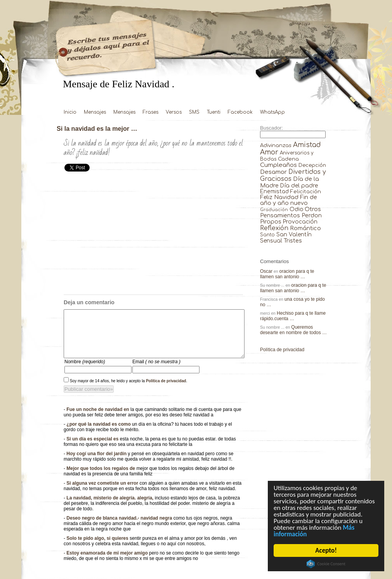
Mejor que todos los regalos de (101, 478)
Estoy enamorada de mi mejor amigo (108, 562)
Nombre (85, 371)
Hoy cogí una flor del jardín (97, 463)
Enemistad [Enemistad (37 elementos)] (274, 192)
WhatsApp (272, 112)
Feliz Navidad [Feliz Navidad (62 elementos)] (279, 197)
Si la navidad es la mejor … (97, 128)
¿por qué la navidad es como (99, 433)
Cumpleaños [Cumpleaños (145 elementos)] (278, 165)
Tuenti (214, 112)
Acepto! (326, 550)
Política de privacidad (166, 390)
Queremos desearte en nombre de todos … (293, 330)
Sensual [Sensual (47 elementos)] (271, 241)
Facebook (240, 112)
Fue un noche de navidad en (98, 419)
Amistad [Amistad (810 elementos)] (307, 145)
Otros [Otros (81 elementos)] (313, 209)
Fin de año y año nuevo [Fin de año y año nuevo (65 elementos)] (289, 200)
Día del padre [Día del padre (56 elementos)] (299, 186)
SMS (194, 112)
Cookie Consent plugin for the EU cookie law (326, 564)
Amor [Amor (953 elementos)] (269, 152)
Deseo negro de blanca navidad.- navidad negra (120, 527)
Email (156, 371)
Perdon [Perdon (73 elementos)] (312, 215)
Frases (151, 112)
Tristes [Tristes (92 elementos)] (293, 241)
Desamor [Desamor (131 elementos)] (273, 172)
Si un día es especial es (93, 448)
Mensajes (95, 112)
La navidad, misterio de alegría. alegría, (110, 507)
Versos (174, 112)
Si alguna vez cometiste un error (103, 492)
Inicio (70, 112)
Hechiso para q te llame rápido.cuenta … (293, 316)
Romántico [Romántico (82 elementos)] (305, 228)
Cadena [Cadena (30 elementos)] (288, 159)
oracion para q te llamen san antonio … (287, 274)
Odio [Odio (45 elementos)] (297, 209)
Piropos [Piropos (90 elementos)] (271, 222)
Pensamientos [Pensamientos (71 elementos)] (280, 215)
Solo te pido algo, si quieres (98, 548)
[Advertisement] (153, 236)
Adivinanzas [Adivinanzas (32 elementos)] (276, 145)
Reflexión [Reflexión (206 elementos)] (274, 228)
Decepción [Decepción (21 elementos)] (312, 165)
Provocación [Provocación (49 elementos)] (300, 222)
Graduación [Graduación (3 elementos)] (274, 210)
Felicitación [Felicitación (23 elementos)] (306, 192)
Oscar (266, 271)
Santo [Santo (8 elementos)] (267, 235)
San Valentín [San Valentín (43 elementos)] (294, 235)
